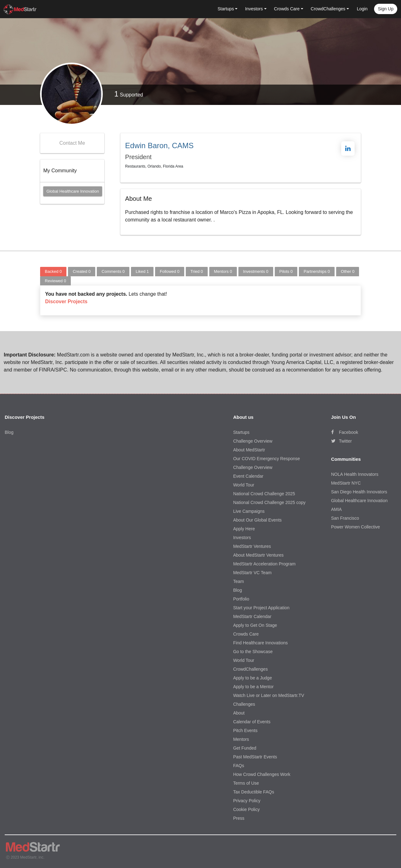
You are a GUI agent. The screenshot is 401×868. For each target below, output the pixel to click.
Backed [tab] (53, 271)
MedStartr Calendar (252, 616)
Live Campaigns (249, 511)
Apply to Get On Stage (255, 625)
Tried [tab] (197, 271)
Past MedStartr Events (255, 757)
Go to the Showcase (253, 652)
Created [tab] (82, 271)
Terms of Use (246, 783)
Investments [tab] (256, 271)
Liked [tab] (142, 271)
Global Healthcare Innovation (73, 191)
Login (362, 9)
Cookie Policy (246, 809)
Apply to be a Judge (253, 678)
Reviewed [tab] (55, 281)
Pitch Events (245, 730)
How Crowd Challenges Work (262, 774)
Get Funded (245, 748)
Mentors (241, 739)
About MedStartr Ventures (258, 555)
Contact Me (72, 143)
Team (238, 581)
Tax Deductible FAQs (254, 792)
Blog (9, 432)
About (239, 713)
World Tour (244, 485)
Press (239, 818)
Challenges (244, 704)
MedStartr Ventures (252, 546)
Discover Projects (66, 301)
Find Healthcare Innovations (260, 643)
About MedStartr (249, 450)
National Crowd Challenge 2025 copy (269, 502)
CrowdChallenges (250, 669)
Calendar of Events (252, 722)
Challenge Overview (253, 441)
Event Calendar (248, 476)
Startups (241, 432)
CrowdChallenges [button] (328, 9)
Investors (242, 538)
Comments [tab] (113, 271)
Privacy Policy (247, 801)
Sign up (386, 9)
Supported (129, 94)
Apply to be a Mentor (253, 687)
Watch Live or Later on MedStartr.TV (269, 695)
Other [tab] (348, 271)
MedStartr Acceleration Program (264, 564)
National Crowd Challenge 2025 (264, 494)
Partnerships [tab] (317, 271)
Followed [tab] (170, 271)
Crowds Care (246, 634)
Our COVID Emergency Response (266, 459)
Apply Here (244, 529)
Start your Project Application (261, 608)
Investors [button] (254, 9)
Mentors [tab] (223, 271)
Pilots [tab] (286, 271)
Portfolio (241, 599)
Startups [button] (226, 9)
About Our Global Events (257, 520)
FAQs (239, 766)
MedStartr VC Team (252, 573)
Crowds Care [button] (287, 9)
